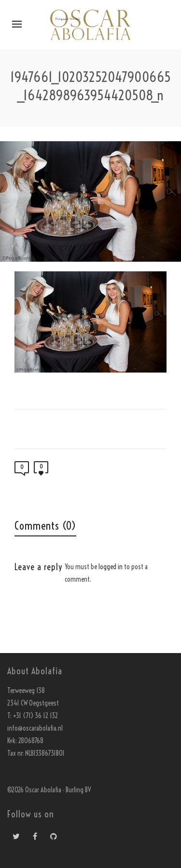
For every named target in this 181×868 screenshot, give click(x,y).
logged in (111, 567)
